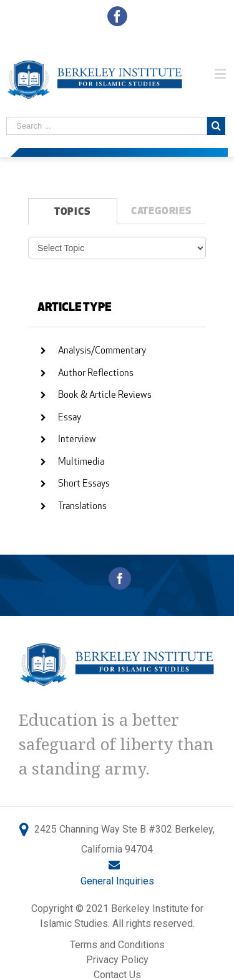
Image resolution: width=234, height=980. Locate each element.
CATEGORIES (162, 212)
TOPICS (73, 212)
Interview (77, 440)
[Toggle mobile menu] (221, 73)
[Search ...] (107, 126)
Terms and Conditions (117, 945)
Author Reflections (96, 374)
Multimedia (81, 463)
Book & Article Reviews (105, 396)
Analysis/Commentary (102, 351)
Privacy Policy (117, 960)
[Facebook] (120, 578)
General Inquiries (117, 881)
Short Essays (84, 484)
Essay (70, 418)
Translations (82, 507)
